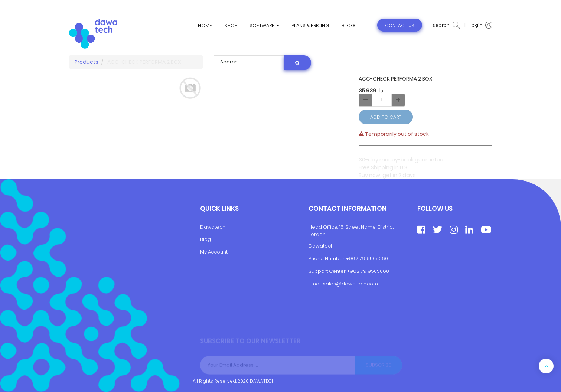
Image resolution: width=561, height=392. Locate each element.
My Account (214, 252)
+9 (350, 271)
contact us (400, 25)
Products (87, 62)
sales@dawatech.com (350, 284)
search (446, 25)
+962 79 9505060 (367, 259)
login (481, 25)
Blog (206, 239)
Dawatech (213, 227)
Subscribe (378, 369)
